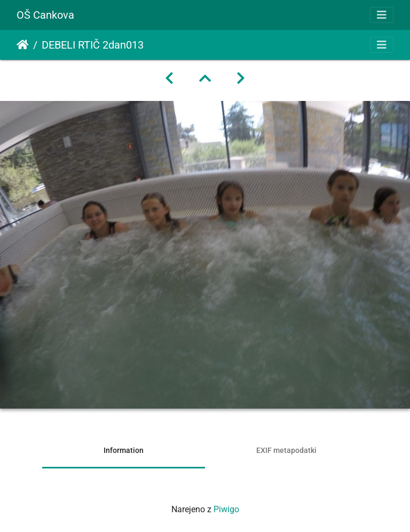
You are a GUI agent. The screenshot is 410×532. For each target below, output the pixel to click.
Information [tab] (124, 450)
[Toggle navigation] (382, 15)
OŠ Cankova (45, 15)
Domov (23, 45)
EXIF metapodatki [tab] (286, 450)
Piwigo (226, 509)
